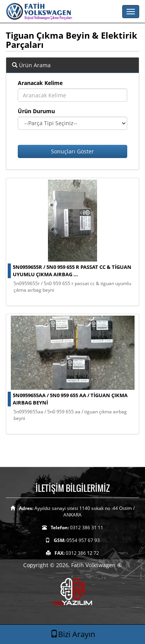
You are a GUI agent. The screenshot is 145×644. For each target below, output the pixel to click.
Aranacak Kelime (40, 83)
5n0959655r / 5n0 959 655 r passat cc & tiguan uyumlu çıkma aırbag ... (72, 271)
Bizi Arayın (73, 634)
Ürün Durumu (36, 111)
